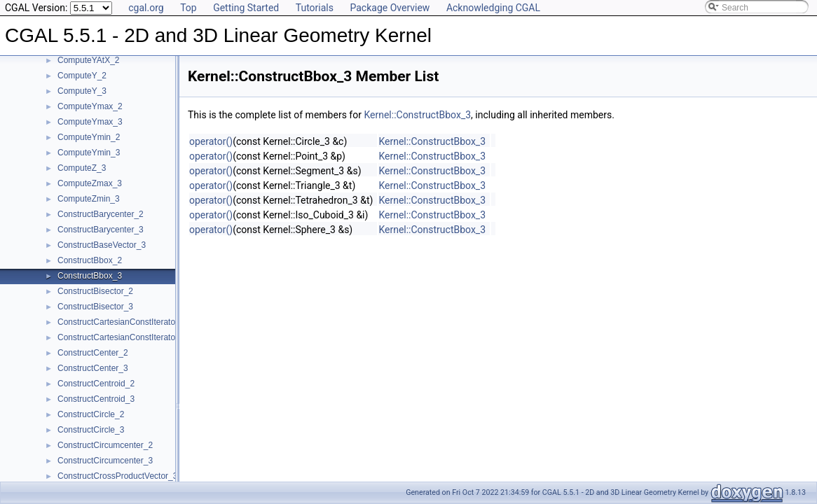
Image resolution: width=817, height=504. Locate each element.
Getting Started (246, 8)
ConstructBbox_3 (90, 276)
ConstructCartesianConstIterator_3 (122, 337)
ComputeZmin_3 (89, 199)
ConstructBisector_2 (95, 291)
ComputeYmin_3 (89, 153)
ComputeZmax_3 (90, 183)
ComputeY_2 (82, 76)
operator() (211, 141)
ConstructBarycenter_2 (101, 214)
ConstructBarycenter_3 (101, 230)
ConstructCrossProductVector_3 (117, 476)
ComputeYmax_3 (90, 122)
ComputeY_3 (82, 91)
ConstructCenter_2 (93, 353)
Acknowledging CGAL (493, 8)
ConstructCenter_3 (93, 368)
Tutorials (315, 8)
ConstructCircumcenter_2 (105, 445)
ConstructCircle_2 (91, 414)
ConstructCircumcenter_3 (105, 461)
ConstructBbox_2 (90, 260)
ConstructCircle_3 (91, 430)
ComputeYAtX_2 (89, 60)
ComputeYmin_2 (89, 137)
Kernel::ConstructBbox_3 (417, 115)
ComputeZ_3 (82, 168)
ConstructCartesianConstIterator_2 (122, 322)
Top (188, 8)
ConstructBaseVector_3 (102, 245)
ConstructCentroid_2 (96, 384)
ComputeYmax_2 (90, 106)
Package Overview (390, 8)
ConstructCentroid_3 (96, 399)
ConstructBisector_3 (95, 307)
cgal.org (146, 8)
